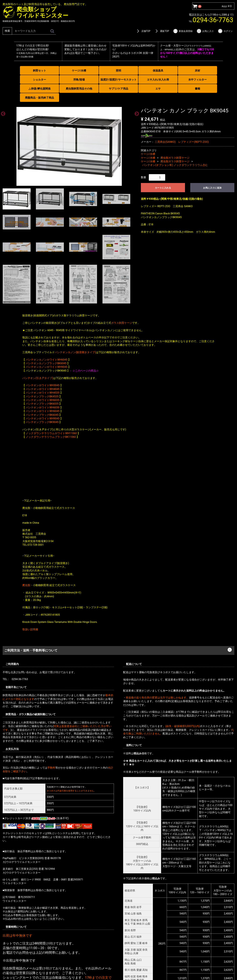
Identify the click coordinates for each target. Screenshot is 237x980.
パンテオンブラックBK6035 (42, 404)
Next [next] (136, 113)
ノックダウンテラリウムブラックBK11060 (51, 437)
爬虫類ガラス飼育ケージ (175, 158)
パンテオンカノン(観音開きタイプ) (75, 352)
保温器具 (158, 71)
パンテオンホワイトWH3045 (43, 385)
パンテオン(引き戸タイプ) (38, 378)
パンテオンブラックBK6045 (42, 415)
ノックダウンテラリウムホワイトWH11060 (51, 433)
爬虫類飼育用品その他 (79, 89)
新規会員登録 (183, 31)
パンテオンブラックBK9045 (42, 422)
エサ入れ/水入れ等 (158, 80)
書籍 (197, 89)
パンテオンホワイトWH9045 (43, 418)
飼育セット (39, 71)
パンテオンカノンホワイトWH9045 (47, 367)
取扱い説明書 (30, 629)
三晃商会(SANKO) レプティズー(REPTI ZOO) (182, 142)
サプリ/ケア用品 (118, 89)
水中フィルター (197, 80)
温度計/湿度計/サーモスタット (118, 80)
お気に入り (205, 31)
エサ (158, 89)
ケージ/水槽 (79, 71)
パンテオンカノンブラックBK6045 (46, 363)
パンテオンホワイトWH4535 (43, 393)
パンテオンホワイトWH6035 (43, 400)
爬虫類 (26, 585)
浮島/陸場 (79, 80)
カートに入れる (163, 188)
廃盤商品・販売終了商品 (39, 98)
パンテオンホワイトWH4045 (43, 389)
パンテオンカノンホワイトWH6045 (47, 359)
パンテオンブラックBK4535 (42, 396)
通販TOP (162, 31)
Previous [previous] (2, 113)
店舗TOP (143, 31)
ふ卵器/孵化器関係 (39, 89)
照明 (118, 71)
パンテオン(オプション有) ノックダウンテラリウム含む (175, 165)
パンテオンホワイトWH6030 (43, 407)
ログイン (225, 31)
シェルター (39, 80)
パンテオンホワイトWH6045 (43, 411)
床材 (197, 71)
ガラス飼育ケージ (122, 323)
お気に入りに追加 (212, 188)
